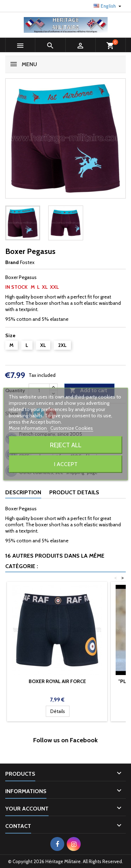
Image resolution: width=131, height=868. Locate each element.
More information (28, 428)
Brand (12, 262)
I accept (66, 464)
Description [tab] (23, 492)
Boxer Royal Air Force (57, 681)
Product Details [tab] (74, 492)
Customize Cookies (72, 428)
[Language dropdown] (108, 6)
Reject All (66, 445)
